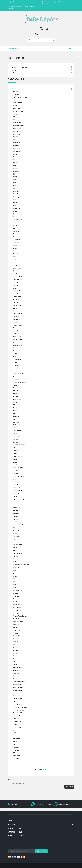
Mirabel (15, 533)
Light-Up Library (18, 468)
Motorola (16, 548)
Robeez (15, 656)
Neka (14, 570)
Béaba (15, 168)
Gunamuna (16, 348)
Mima (14, 528)
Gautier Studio (17, 337)
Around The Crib (18, 111)
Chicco (15, 225)
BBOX (15, 165)
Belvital (15, 180)
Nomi (14, 573)
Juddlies (15, 408)
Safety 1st (16, 659)
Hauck (15, 362)
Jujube (15, 411)
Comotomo (16, 240)
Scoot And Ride (18, 667)
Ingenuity (16, 379)
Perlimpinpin (17, 605)
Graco (15, 342)
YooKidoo (16, 750)
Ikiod (14, 377)
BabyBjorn (16, 140)
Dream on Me (17, 285)
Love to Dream (18, 491)
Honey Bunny (17, 368)
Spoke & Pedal (17, 690)
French (15, 2)
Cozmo (15, 251)
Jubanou (16, 405)
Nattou (15, 562)
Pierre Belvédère (18, 622)
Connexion (56, 4)
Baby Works (17, 137)
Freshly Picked (17, 325)
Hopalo (15, 371)
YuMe (14, 753)
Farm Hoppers (17, 314)
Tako (14, 702)
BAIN (13, 73)
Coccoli (15, 237)
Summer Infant (18, 699)
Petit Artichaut (18, 607)
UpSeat (15, 736)
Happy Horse (17, 359)
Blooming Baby (18, 197)
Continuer (69, 787)
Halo (14, 357)
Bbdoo (15, 160)
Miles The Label (18, 525)
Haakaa (15, 354)
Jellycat (15, 391)
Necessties (16, 568)
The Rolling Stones (19, 713)
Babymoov (16, 148)
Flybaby (15, 322)
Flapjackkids (17, 319)
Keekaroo (16, 422)
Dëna (14, 262)
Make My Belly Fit (18, 499)
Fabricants (15, 88)
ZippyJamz (16, 756)
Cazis (15, 223)
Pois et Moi (16, 630)
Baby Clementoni (18, 126)
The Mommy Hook (19, 710)
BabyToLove (17, 151)
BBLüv (15, 163)
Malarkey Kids (17, 505)
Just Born (16, 416)
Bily (14, 188)
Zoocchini (16, 759)
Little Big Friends (18, 476)
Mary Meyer (16, 511)
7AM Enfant (17, 94)
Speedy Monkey (18, 687)
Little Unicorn (17, 485)
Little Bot (16, 479)
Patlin (15, 599)
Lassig (15, 462)
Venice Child (17, 739)
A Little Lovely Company (21, 97)
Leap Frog (16, 465)
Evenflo (15, 302)
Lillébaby (16, 473)
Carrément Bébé (18, 220)
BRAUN (15, 203)
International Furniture (20, 382)
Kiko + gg (16, 436)
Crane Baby (16, 254)
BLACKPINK (17, 191)
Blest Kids (16, 194)
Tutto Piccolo (17, 727)
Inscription (46, 4)
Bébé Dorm (16, 174)
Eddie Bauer (17, 294)
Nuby (14, 579)
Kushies (15, 442)
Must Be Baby (17, 553)
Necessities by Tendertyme (22, 565)
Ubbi (14, 730)
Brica (14, 205)
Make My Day (17, 502)
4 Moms (15, 91)
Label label (16, 448)
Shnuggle (16, 670)
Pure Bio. (16, 642)
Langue (10, 2)
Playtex (15, 627)
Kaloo (15, 419)
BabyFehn (16, 146)
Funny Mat (16, 331)
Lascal (15, 459)
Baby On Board (18, 131)
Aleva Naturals (17, 103)
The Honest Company (20, 707)
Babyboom (16, 143)
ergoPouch (16, 300)
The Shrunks (17, 716)
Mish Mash (16, 536)
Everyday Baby (18, 305)
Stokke (15, 693)
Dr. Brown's (16, 282)
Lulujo (15, 496)
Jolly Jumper (17, 399)
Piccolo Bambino (18, 619)
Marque (40, 769)
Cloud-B (15, 234)
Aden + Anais (17, 100)
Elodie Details (17, 297)
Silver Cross (17, 673)
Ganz (14, 334)
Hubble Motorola (18, 374)
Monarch (16, 542)
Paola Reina (17, 596)
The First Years (18, 704)
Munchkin (16, 550)
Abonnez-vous (41, 851)
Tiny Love (16, 719)
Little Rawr (16, 482)
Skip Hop (16, 676)
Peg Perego (17, 602)
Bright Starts (17, 208)
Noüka (15, 576)
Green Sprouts (17, 345)
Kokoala (15, 439)
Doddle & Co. (17, 274)
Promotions (46, 2)
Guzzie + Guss (17, 351)
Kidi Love (16, 434)
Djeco (15, 271)
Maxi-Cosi (16, 516)
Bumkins (16, 217)
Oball (14, 588)
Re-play (15, 650)
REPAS (14, 70)
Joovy (15, 402)
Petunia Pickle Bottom (20, 616)
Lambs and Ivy (18, 456)
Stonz (15, 696)
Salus (14, 662)
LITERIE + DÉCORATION (19, 67)
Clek (14, 228)
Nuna (14, 585)
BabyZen (16, 154)
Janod (15, 385)
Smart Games (17, 679)
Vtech (15, 742)
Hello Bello (16, 365)
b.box (15, 117)
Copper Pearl (17, 245)
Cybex (15, 257)
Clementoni (16, 231)
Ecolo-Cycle (17, 291)
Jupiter (15, 414)
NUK (14, 582)
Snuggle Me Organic (19, 682)
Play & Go (16, 625)
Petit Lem (16, 613)
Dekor (15, 260)
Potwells (16, 633)
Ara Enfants (17, 108)
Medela (15, 522)
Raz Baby (16, 647)
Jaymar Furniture (18, 388)
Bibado (15, 183)
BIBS (14, 185)
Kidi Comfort (17, 431)
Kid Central (16, 425)
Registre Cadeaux (59, 2)
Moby (15, 539)
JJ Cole (15, 396)
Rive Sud (16, 653)
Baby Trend (16, 134)
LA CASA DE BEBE (19, 445)
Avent (15, 114)
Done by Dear (17, 277)
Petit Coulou (17, 610)
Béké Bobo (16, 177)
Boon (15, 200)
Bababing (16, 120)
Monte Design (17, 545)
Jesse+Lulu (16, 394)
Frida (14, 328)
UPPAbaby (16, 733)
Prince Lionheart (18, 639)
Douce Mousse (17, 280)
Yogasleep (16, 747)
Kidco (15, 428)
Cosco (15, 248)
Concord (16, 242)
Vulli (14, 744)
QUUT (15, 645)
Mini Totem (16, 530)
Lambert (16, 454)
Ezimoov (16, 308)
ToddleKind (16, 724)
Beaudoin (16, 171)
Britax (15, 211)
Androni (15, 106)
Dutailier (15, 288)
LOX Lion (16, 493)
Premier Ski (16, 636)
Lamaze (15, 451)
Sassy (15, 665)
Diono (15, 265)
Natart (15, 559)
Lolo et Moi (16, 488)
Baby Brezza (17, 123)
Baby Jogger (17, 128)
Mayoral (15, 519)
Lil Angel (16, 471)
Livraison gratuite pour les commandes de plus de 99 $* (22, 7)
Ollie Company (17, 590)
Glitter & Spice (17, 339)
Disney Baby (17, 268)
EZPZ (15, 311)
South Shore (17, 684)
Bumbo (15, 214)
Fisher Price (17, 317)
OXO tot (16, 593)
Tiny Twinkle (17, 722)
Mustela (15, 556)
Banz (14, 157)
